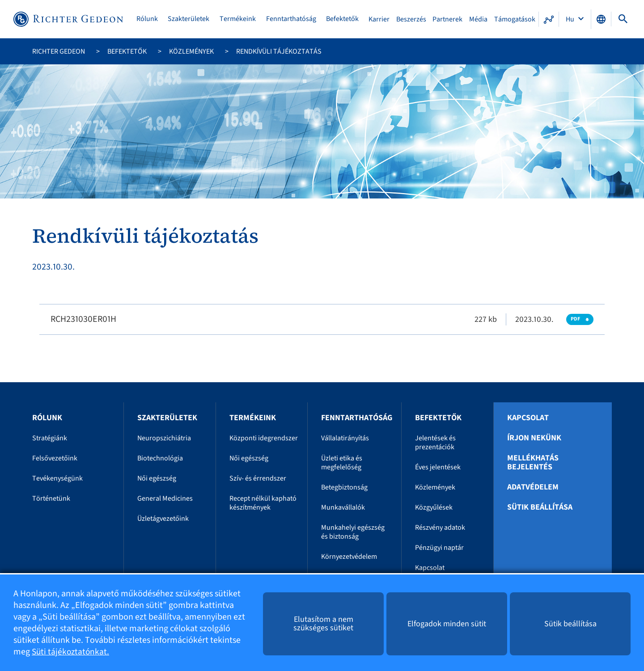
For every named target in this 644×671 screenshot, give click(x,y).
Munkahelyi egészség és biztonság (353, 532)
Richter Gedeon (59, 51)
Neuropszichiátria (164, 438)
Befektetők (343, 19)
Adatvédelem (533, 487)
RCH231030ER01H (83, 319)
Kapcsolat (430, 568)
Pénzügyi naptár (439, 548)
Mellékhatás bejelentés (533, 463)
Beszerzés (412, 19)
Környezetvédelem (349, 557)
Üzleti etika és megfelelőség (342, 463)
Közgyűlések (434, 507)
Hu (571, 19)
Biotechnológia (160, 458)
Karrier (379, 19)
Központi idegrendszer (264, 438)
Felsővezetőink (55, 458)
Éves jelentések (438, 467)
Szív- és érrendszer (258, 478)
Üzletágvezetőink (163, 519)
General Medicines (165, 498)
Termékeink (239, 19)
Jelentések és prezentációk (435, 443)
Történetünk (51, 498)
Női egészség (157, 478)
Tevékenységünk (57, 478)
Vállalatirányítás (345, 438)
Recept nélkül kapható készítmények (263, 503)
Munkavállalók (343, 507)
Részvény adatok (440, 528)
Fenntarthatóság (292, 19)
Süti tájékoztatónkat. (72, 652)
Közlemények (191, 51)
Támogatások (515, 19)
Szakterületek (189, 19)
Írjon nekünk (534, 438)
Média (478, 19)
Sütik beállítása (540, 507)
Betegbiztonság (344, 487)
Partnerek (448, 19)
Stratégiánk (50, 438)
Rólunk (148, 19)
